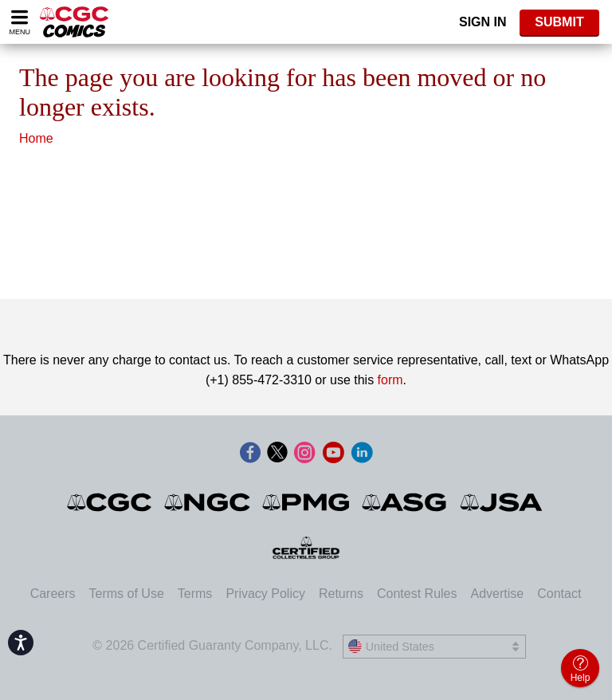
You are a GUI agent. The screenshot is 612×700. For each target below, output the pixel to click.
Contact (559, 594)
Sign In (483, 22)
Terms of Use (127, 594)
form (390, 380)
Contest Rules (417, 594)
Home (36, 138)
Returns (341, 594)
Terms (195, 594)
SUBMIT (559, 22)
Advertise (497, 594)
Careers (53, 594)
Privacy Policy (265, 594)
